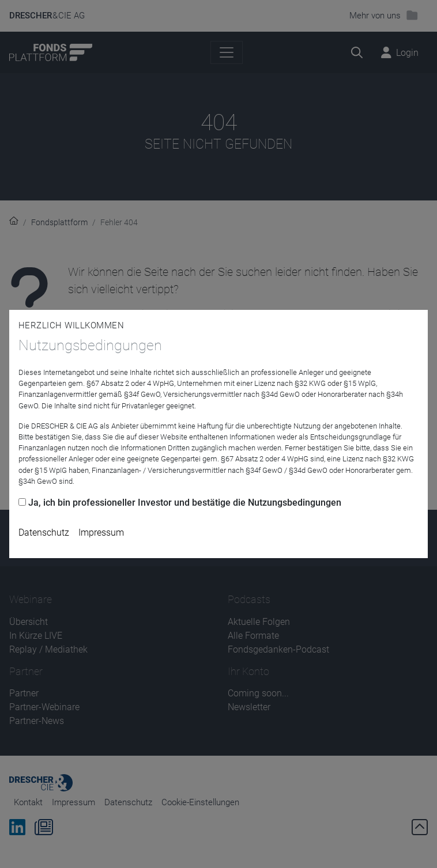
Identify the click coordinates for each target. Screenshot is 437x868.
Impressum (101, 532)
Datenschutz (44, 532)
